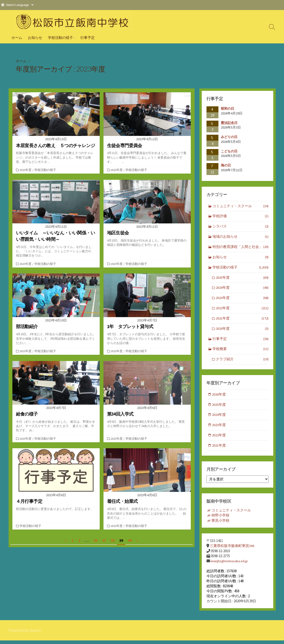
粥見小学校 (220, 524)
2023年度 (26, 170)
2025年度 (242, 279)
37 (104, 542)
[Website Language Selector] (20, 5)
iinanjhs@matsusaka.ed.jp (230, 564)
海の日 (226, 165)
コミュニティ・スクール (240, 206)
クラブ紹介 (242, 362)
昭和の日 (227, 108)
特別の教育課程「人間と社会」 (240, 248)
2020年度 (242, 331)
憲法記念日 (229, 123)
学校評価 (240, 217)
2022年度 (242, 310)
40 (130, 542)
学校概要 (240, 352)
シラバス (240, 227)
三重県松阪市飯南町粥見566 (232, 549)
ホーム (17, 37)
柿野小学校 (220, 519)
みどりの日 (229, 137)
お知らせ (35, 37)
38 (113, 542)
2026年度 (219, 397)
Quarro (35, 634)
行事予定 (88, 37)
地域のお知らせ (240, 237)
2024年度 (242, 289)
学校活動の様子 (60, 37)
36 (95, 542)
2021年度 (242, 321)
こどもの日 (229, 151)
